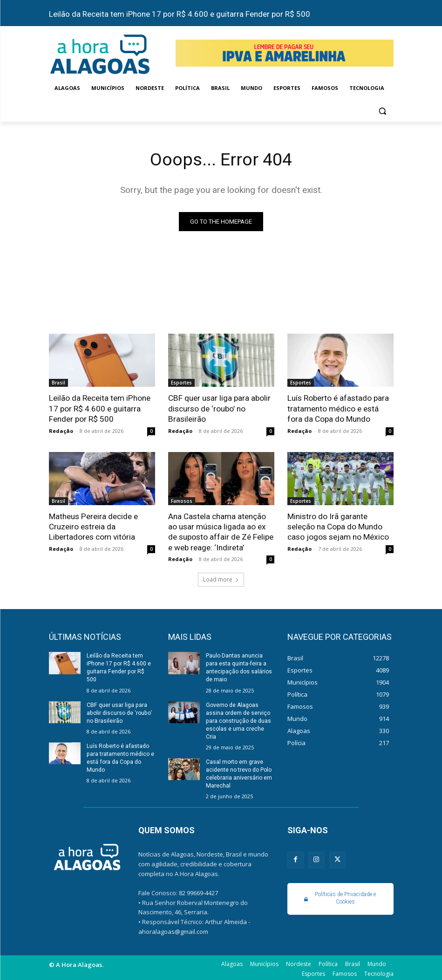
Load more (221, 579)
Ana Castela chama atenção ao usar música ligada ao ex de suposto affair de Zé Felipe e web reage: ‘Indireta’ (221, 531)
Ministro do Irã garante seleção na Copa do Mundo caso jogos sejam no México (338, 526)
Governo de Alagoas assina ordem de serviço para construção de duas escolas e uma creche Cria (238, 719)
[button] (383, 111)
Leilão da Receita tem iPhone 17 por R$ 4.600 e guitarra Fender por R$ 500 (180, 14)
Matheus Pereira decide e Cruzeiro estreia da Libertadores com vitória (93, 526)
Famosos (182, 500)
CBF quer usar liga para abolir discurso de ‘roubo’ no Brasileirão (219, 409)
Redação (61, 430)
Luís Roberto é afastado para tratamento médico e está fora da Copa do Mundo (338, 409)
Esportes (181, 383)
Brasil (58, 383)
